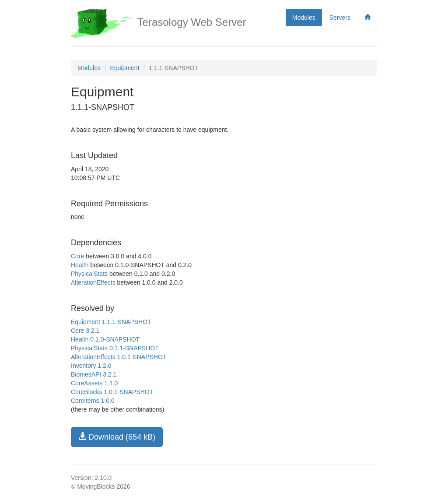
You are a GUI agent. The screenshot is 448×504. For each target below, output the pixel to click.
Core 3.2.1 (85, 331)
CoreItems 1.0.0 (93, 401)
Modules (304, 18)
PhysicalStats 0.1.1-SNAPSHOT (115, 348)
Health (80, 265)
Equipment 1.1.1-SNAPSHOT (111, 322)
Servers (340, 18)
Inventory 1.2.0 (91, 366)
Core (77, 256)
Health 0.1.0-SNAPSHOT (105, 339)
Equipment (125, 68)
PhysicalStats (89, 274)
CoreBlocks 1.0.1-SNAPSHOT (112, 392)
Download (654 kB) (117, 437)
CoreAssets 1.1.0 (94, 383)
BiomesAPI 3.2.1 (94, 374)
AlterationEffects (93, 282)
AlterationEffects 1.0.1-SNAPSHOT (119, 357)
